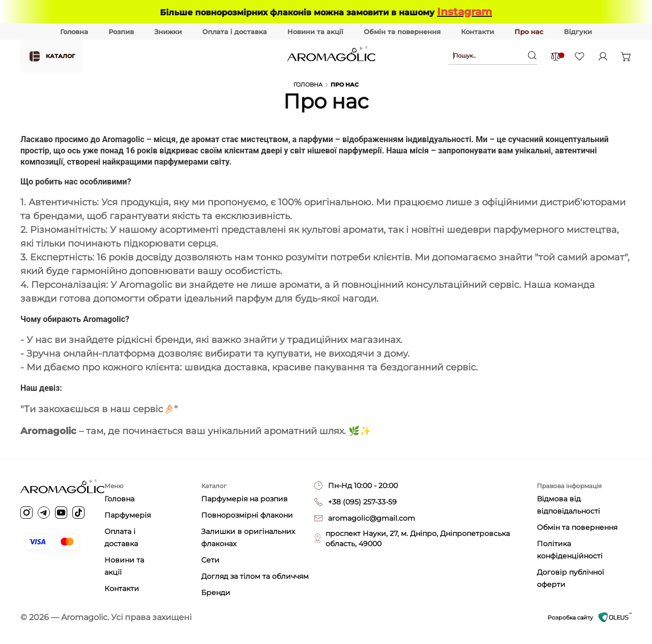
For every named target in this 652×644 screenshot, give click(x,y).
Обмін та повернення (402, 32)
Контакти (478, 32)
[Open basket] (626, 56)
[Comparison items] (555, 56)
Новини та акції (315, 32)
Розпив (121, 32)
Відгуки (578, 32)
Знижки (168, 32)
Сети (210, 560)
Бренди (216, 593)
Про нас (529, 32)
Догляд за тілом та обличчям (255, 576)
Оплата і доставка (235, 32)
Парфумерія (128, 515)
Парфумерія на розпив (244, 499)
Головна (74, 32)
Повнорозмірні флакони (247, 515)
